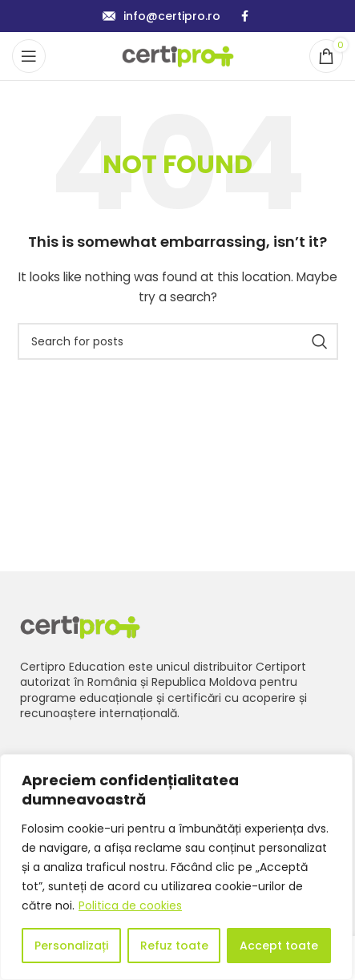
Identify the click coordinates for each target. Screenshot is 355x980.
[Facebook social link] (245, 16)
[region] (176, 867)
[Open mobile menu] (29, 56)
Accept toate (279, 946)
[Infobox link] (161, 16)
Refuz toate (174, 946)
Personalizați (71, 946)
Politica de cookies (130, 905)
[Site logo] (178, 55)
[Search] (178, 341)
